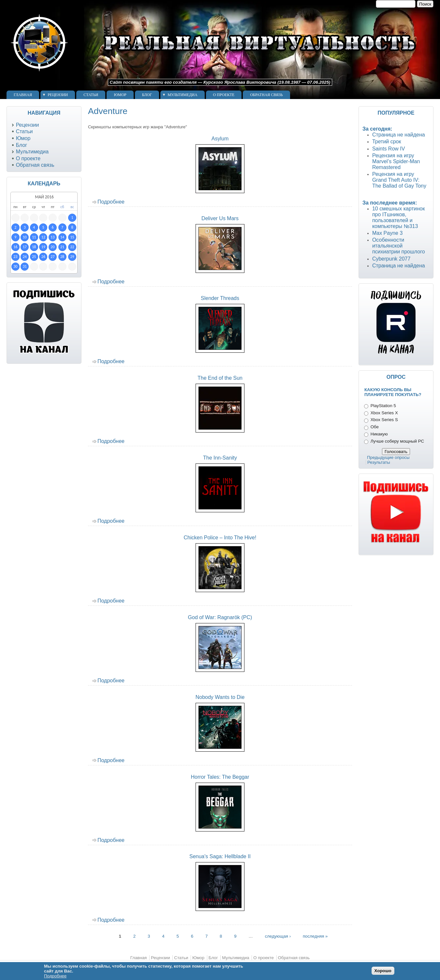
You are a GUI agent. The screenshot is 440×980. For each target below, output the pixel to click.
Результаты (379, 462)
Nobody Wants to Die (220, 697)
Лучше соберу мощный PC (397, 441)
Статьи (91, 95)
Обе (375, 427)
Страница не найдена (399, 135)
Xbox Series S (384, 420)
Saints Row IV (389, 149)
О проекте (224, 95)
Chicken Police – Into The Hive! (220, 538)
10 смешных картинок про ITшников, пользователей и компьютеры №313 (399, 217)
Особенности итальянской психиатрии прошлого (399, 246)
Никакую (379, 434)
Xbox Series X (384, 413)
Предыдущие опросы (388, 457)
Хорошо (383, 971)
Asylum (220, 139)
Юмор (120, 95)
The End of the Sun (220, 378)
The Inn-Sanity (220, 458)
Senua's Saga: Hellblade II (220, 856)
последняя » (315, 936)
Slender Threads (220, 298)
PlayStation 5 (383, 406)
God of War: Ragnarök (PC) (220, 617)
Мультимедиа (182, 95)
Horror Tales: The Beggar (220, 777)
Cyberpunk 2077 (391, 259)
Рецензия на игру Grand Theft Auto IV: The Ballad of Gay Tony (399, 180)
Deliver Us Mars (220, 218)
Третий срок (387, 142)
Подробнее (111, 202)
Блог (147, 95)
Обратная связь (266, 95)
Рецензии (58, 95)
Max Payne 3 (387, 233)
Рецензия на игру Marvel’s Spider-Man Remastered (396, 161)
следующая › (278, 936)
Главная (23, 95)
